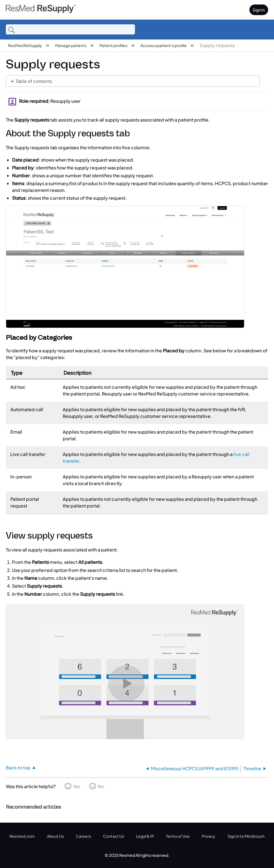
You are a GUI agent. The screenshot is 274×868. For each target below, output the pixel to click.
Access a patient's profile (164, 45)
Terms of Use (178, 836)
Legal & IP (145, 836)
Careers (83, 836)
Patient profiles (114, 45)
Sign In (259, 10)
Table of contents (34, 81)
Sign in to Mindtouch (246, 836)
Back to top (18, 767)
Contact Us (113, 836)
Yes (77, 786)
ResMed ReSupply (25, 45)
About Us (55, 836)
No (101, 786)
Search (11, 30)
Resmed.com (22, 836)
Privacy (209, 836)
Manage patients (71, 45)
